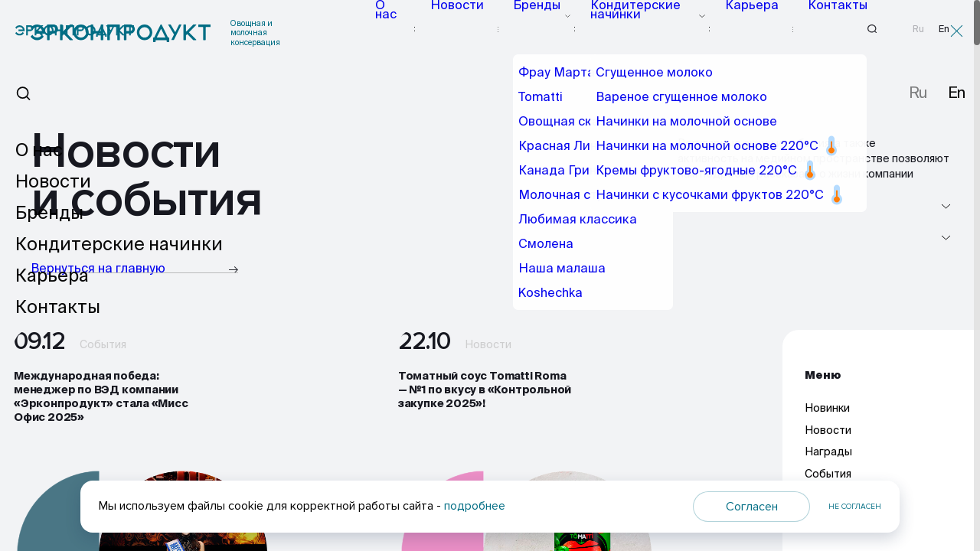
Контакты (815, 29)
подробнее (475, 506)
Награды (828, 463)
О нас (413, 29)
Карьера (743, 29)
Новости (475, 29)
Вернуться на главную (134, 269)
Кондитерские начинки (642, 29)
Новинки (827, 419)
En (944, 29)
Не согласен (855, 507)
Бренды (542, 29)
